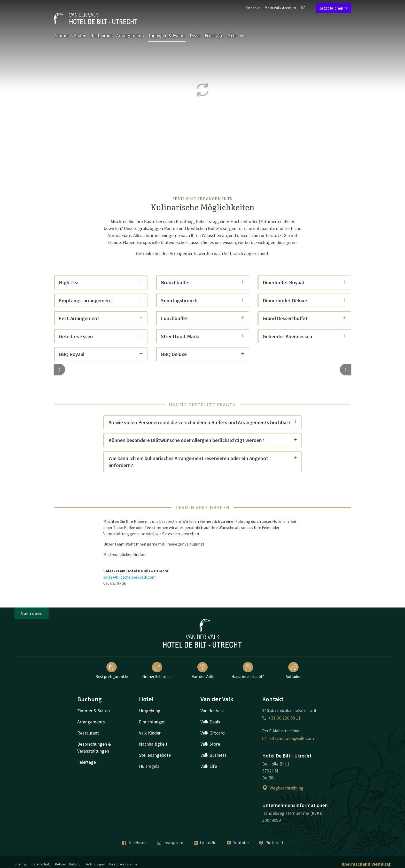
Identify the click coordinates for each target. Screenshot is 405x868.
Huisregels (149, 766)
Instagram (170, 843)
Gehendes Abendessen (305, 336)
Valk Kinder (150, 733)
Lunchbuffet (203, 318)
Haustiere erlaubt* (248, 670)
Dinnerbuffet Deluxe (305, 300)
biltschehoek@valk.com (288, 738)
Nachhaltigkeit (153, 744)
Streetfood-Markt (203, 336)
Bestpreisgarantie (112, 670)
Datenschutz (41, 864)
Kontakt (253, 8)
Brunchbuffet (203, 282)
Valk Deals (210, 722)
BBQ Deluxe (203, 354)
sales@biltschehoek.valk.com (129, 577)
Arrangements (130, 35)
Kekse (60, 864)
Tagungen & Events (167, 35)
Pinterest (271, 843)
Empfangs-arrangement (101, 300)
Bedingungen (95, 864)
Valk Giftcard (213, 733)
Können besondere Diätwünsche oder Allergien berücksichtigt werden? (203, 440)
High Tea (101, 282)
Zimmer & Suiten (70, 35)
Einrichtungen (152, 722)
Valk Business (213, 755)
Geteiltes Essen (101, 336)
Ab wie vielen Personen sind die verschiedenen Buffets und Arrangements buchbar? (203, 422)
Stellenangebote (155, 755)
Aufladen (294, 670)
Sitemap (21, 864)
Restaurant (101, 35)
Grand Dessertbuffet (305, 318)
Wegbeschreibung (283, 788)
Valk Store (210, 744)
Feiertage (214, 35)
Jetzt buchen (334, 8)
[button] (59, 369)
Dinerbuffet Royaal (305, 282)
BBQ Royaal (101, 354)
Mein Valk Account (281, 8)
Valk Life (209, 766)
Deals (195, 35)
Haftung (75, 864)
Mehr (236, 35)
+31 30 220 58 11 (281, 718)
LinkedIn (205, 843)
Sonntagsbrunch (203, 300)
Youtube (238, 843)
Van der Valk (202, 670)
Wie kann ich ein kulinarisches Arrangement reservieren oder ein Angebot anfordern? (203, 462)
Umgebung (150, 711)
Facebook (134, 843)
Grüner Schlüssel (157, 670)
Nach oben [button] (32, 613)
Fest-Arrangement (101, 318)
